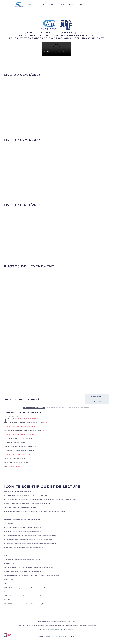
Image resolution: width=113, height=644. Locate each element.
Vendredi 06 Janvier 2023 (34, 408)
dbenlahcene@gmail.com (51, 629)
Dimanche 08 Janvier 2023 (79, 408)
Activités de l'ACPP (65, 5)
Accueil (31, 5)
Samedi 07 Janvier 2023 (56, 408)
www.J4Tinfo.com (53, 637)
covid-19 (81, 5)
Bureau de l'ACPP (46, 5)
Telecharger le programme (97, 399)
